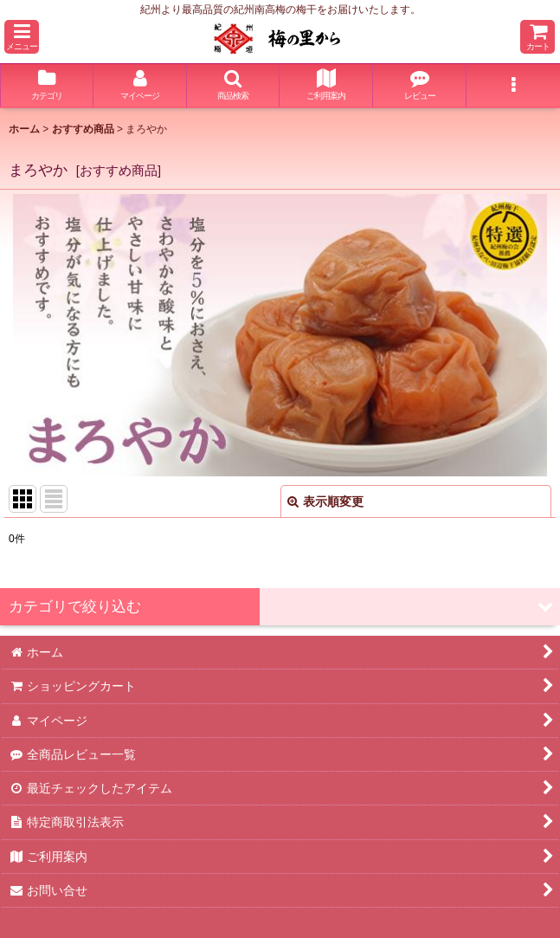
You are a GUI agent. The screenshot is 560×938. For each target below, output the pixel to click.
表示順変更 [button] (325, 501)
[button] (22, 37)
